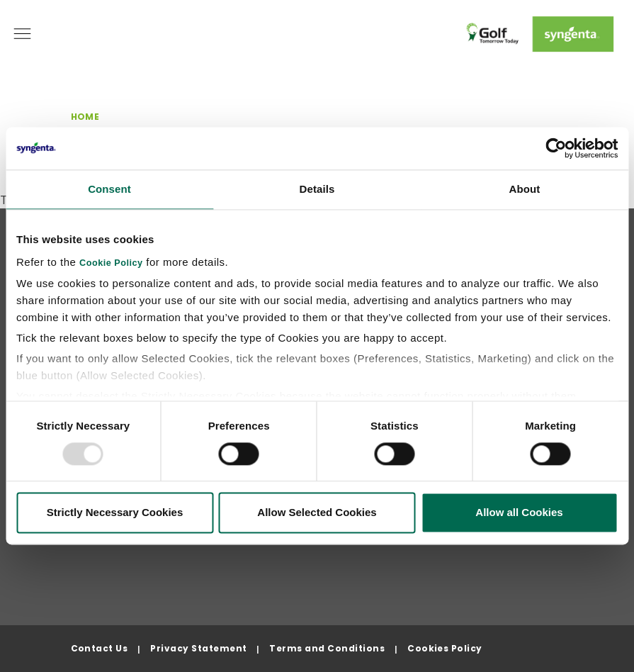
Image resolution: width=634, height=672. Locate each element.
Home (85, 117)
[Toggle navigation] (22, 34)
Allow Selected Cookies (317, 513)
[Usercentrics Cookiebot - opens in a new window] (556, 148)
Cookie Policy (111, 263)
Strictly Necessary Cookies (115, 513)
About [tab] (525, 189)
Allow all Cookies (519, 513)
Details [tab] (317, 189)
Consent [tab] (109, 189)
